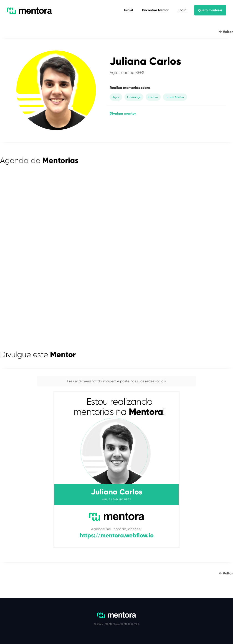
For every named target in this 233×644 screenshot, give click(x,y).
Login (182, 10)
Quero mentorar (210, 10)
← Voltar (226, 32)
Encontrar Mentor (155, 10)
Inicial (129, 10)
